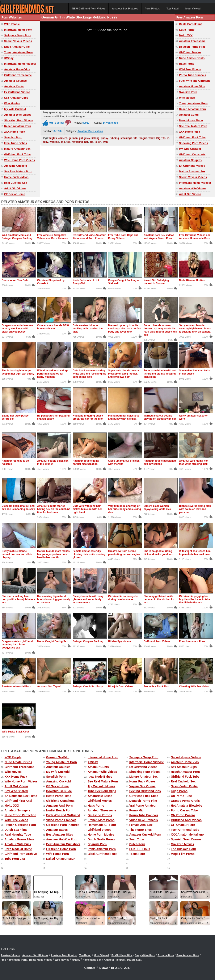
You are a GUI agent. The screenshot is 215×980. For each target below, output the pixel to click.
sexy (45, 142)
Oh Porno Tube (181, 796)
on (100, 142)
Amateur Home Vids (17, 69)
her (86, 142)
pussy (105, 138)
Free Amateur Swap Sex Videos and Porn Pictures (52, 237)
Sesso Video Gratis (184, 786)
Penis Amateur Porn (102, 849)
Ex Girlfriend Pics (122, 955)
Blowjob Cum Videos (121, 687)
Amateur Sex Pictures (125, 9)
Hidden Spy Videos (119, 641)
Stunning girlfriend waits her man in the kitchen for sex (159, 599)
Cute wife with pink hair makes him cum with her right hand (87, 509)
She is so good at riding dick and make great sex (158, 553)
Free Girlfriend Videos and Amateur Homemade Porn (195, 237)
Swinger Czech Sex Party (88, 687)
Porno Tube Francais (193, 75)
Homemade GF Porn (102, 825)
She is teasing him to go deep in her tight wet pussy (18, 372)
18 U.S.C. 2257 (121, 968)
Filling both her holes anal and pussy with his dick (124, 417)
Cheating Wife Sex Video (194, 687)
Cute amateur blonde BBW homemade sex (53, 327)
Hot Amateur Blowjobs (187, 806)
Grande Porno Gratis (185, 801)
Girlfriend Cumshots (192, 154)
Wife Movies (12, 103)
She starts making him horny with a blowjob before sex (18, 599)
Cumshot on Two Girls (15, 280)
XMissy (9, 58)
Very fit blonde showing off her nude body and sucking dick (125, 509)
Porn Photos (152, 9)
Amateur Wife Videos (18, 115)
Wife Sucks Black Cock (16, 732)
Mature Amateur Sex (17, 149)
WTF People (12, 24)
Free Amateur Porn (188, 955)
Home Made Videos (41, 960)
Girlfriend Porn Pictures (63, 825)
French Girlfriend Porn (20, 825)
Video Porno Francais (61, 820)
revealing (77, 142)
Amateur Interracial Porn (16, 687)
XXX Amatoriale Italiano (187, 835)
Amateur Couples (16, 81)
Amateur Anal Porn (59, 806)
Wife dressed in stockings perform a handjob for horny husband (53, 374)
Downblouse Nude (191, 120)
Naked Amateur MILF (61, 859)
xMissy (76, 960)
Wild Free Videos (190, 69)
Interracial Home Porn (18, 30)
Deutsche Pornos (100, 815)
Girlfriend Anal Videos (186, 820)
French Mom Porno (101, 820)
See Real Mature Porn (18, 171)
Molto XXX (186, 35)
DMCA (104, 968)
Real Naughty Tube (18, 835)
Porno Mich (137, 810)
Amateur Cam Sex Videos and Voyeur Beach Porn (159, 237)
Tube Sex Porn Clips (102, 791)
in (168, 138)
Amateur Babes (57, 830)
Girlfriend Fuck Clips (144, 796)
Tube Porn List (15, 859)
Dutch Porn (137, 844)
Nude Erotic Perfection (20, 815)
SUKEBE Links (140, 849)
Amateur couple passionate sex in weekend (160, 462)
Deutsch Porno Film (192, 47)
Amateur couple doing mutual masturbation (86, 462)
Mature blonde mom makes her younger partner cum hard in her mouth (53, 554)
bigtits (53, 138)
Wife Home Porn (58, 854)
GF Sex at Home (15, 194)
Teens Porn (137, 854)
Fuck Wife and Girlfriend (195, 81)
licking (96, 138)
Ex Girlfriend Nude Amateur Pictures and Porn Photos (89, 237)
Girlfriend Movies (190, 52)
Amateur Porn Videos (90, 131)
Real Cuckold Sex (16, 183)
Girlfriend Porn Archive (21, 854)
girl (81, 138)
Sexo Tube (137, 839)
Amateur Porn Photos (64, 955)
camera (63, 138)
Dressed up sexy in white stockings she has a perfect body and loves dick (125, 329)
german (73, 138)
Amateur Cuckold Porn (145, 835)
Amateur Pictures (114, 960)
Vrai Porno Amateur (143, 806)
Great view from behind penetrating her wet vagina (124, 553)
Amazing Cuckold (16, 166)
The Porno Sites (141, 830)
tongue (143, 138)
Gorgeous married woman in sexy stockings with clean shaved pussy (17, 329)
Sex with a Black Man (156, 687)
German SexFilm (58, 757)
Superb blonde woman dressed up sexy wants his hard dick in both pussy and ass (160, 330)
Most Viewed (193, 9)
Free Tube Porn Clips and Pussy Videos (123, 237)
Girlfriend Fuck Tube (17, 154)
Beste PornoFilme (191, 24)
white (152, 138)
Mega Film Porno (183, 854)
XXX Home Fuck (15, 132)
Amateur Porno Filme (20, 839)
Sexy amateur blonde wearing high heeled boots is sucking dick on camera (195, 329)
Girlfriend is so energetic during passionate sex (123, 598)
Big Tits (161, 138)
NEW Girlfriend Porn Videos (89, 9)
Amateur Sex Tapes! (49, 687)
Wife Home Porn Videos (20, 160)
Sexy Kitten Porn (145, 955)
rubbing (114, 138)
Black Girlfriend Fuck (103, 854)
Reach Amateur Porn (18, 126)
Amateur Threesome (192, 41)
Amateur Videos (10, 955)
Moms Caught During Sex (52, 641)
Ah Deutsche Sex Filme (21, 796)
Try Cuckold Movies (102, 786)
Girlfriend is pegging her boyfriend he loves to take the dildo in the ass (195, 599)
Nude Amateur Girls (17, 47)
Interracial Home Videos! (20, 64)
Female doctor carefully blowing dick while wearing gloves (89, 554)
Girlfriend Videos (100, 830)
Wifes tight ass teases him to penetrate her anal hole (195, 553)
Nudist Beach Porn (59, 810)
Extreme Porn (166, 955)
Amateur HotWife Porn (62, 839)
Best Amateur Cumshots (63, 844)
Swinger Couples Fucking (88, 641)
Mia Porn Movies (182, 844)
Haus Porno (187, 64)
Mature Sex (134, 960)
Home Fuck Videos (16, 177)
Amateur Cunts (14, 86)
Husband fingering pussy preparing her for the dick (88, 417)
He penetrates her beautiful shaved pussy (53, 417)
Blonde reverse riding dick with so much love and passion (195, 509)
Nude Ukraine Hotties (192, 280)
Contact (90, 968)
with (105, 142)
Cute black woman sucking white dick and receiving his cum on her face (89, 374)
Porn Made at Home (18, 849)
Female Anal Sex (141, 825)
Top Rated (173, 9)
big (91, 142)
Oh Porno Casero (183, 815)
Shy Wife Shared (16, 791)
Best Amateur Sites (60, 835)
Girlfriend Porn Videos (157, 641)
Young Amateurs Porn (18, 52)
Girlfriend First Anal (18, 801)
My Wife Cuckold (15, 109)
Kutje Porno (187, 30)
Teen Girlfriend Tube (185, 830)
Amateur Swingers (18, 810)
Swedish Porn (13, 137)
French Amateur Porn (192, 641)
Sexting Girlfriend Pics (145, 791)
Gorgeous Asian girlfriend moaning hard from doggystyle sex (17, 645)
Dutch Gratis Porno (101, 839)
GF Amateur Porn (183, 825)
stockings (126, 138)
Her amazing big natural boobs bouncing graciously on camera (54, 599)
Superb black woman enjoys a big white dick (157, 508)
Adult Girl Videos (15, 188)
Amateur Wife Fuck (18, 844)
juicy (87, 138)
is (96, 142)
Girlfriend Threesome (18, 75)
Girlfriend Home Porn (61, 849)
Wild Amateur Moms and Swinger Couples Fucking (17, 237)
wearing (54, 142)
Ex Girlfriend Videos (17, 92)
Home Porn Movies (101, 835)
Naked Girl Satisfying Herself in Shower (156, 282)
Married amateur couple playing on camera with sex (160, 417)
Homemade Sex (92, 960)
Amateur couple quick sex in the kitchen (53, 462)
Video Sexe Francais (144, 820)
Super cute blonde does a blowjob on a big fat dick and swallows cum (123, 374)
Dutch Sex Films (16, 830)
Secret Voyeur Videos (18, 41)
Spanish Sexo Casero (186, 839)
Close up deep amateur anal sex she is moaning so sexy (18, 508)
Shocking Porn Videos (19, 120)
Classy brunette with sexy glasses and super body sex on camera (88, 599)
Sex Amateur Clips (16, 98)
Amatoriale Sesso (100, 796)
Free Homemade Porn (14, 960)
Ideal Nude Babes (16, 143)
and (63, 142)
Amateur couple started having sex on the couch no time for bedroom (54, 509)
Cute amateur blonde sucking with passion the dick (88, 329)
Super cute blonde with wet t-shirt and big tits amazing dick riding (160, 374)
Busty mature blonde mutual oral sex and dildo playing (17, 554)
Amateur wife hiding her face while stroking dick (193, 462)
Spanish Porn (97, 844)
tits (135, 138)
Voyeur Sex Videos (142, 786)
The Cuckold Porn (184, 849)
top (68, 142)
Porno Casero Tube (184, 810)
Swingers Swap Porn (18, 35)
